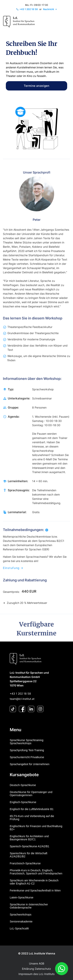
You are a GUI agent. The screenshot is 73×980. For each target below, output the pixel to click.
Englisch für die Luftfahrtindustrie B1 (32, 809)
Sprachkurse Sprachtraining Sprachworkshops (27, 742)
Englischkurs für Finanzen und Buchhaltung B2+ (36, 828)
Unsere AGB (37, 963)
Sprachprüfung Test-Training (27, 750)
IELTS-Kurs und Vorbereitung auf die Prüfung (32, 818)
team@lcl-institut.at (22, 699)
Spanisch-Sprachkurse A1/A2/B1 (29, 846)
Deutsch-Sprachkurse (23, 785)
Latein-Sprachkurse (22, 897)
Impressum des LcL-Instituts (36, 974)
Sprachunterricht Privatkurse (27, 757)
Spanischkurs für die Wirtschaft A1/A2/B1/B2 (29, 855)
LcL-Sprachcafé (19, 928)
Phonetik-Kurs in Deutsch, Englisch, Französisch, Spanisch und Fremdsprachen (36, 872)
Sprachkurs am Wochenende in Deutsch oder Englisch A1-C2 (34, 882)
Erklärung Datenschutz (36, 969)
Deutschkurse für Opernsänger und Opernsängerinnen (31, 794)
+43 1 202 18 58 (20, 694)
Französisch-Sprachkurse (25, 863)
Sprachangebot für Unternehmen (30, 764)
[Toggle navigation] (66, 22)
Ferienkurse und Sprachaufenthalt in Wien (35, 890)
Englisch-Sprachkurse (23, 802)
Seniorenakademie (21, 921)
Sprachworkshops (21, 915)
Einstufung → (13, 575)
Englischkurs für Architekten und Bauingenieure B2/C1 (29, 838)
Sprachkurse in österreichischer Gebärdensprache (29, 906)
